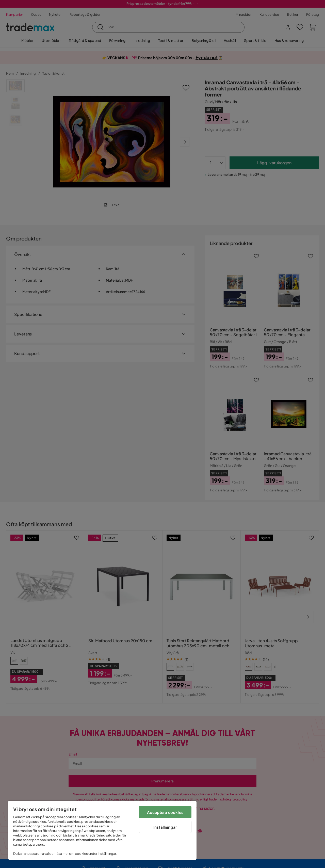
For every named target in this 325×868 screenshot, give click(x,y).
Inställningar (165, 827)
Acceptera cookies (165, 812)
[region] (102, 830)
